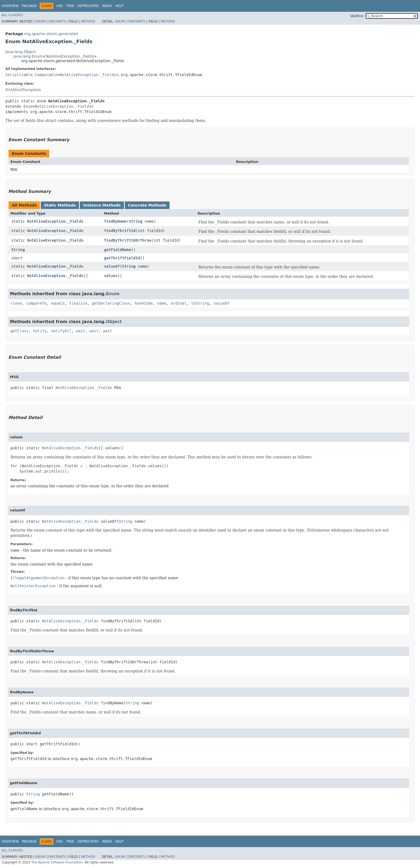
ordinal (179, 303)
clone (16, 303)
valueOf (112, 266)
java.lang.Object (21, 52)
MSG (14, 170)
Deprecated (88, 6)
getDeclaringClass (111, 303)
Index (107, 6)
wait (80, 331)
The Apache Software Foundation (57, 862)
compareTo (36, 303)
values (111, 276)
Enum (28, 106)
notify (40, 331)
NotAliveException (23, 90)
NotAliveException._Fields (70, 56)
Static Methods (60, 205)
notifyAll (61, 331)
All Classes (12, 15)
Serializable (19, 75)
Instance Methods (102, 205)
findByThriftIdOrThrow (128, 240)
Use (59, 6)
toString (200, 303)
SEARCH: (357, 16)
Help (119, 6)
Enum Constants (50, 21)
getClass (19, 331)
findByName (115, 221)
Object (114, 322)
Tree (70, 6)
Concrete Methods (147, 205)
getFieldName (117, 250)
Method (88, 21)
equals (58, 303)
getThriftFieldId (122, 258)
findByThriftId (120, 231)
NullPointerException (33, 586)
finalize (78, 303)
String (136, 221)
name (162, 303)
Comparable (46, 75)
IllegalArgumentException (37, 578)
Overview (10, 6)
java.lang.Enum (28, 56)
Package (29, 6)
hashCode (144, 303)
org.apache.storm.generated (51, 34)
